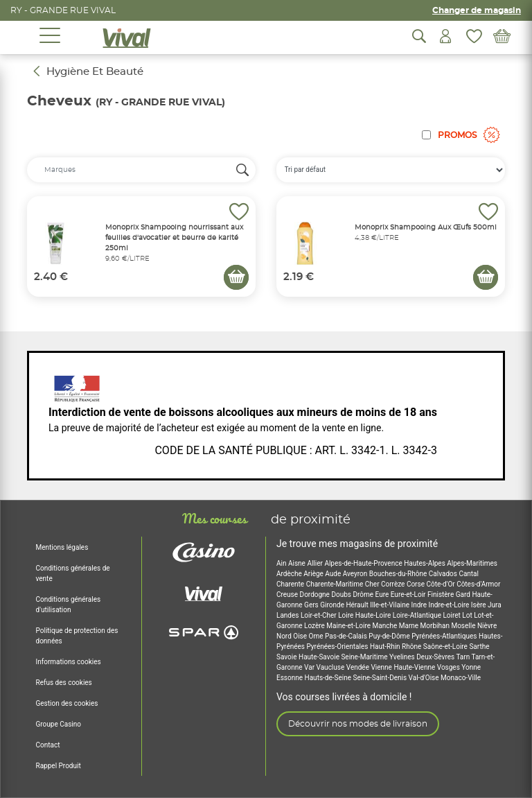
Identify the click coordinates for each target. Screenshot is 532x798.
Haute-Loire (374, 615)
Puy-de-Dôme (390, 636)
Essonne (291, 678)
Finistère (442, 595)
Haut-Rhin (386, 647)
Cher (373, 584)
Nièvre (487, 626)
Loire (347, 615)
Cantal (469, 574)
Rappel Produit (59, 766)
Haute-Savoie (320, 657)
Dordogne (316, 595)
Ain (282, 563)
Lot (468, 615)
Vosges (450, 667)
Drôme (364, 595)
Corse (417, 584)
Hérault (358, 605)
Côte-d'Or (441, 584)
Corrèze (394, 584)
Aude (334, 574)
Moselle (464, 626)
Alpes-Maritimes (472, 563)
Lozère (315, 626)
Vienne (382, 667)
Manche (386, 626)
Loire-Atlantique (418, 615)
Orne (317, 636)
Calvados (444, 574)
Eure (383, 595)
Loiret (452, 615)
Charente (291, 584)
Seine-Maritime (365, 657)
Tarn (463, 657)
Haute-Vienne (415, 667)
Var (310, 667)
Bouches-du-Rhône (399, 574)
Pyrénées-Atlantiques (445, 636)
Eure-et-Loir (409, 595)
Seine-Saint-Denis (381, 678)
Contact (48, 745)
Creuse (288, 595)
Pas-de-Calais (347, 636)
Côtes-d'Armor (478, 584)
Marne (410, 626)
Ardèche (290, 574)
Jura (495, 605)
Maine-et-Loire (349, 626)
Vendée (359, 667)
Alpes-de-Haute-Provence (364, 563)
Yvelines (403, 657)
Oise (301, 636)
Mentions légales (62, 547)
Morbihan (436, 626)
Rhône (413, 647)
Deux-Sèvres (436, 657)
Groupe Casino (59, 724)
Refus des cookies (64, 683)
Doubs (342, 595)
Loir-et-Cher (319, 615)
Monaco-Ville (461, 678)
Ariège (314, 574)
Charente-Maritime (336, 584)
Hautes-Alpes (425, 563)
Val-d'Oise (425, 678)
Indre (420, 605)
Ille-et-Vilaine (390, 605)
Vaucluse (331, 667)
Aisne (298, 563)
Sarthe (479, 647)
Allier (316, 563)
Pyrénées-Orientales (338, 647)
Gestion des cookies (67, 703)
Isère (479, 605)
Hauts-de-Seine (329, 678)
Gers (312, 605)
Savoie (287, 657)
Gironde (333, 605)
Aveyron (356, 574)
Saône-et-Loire (446, 647)
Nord (285, 636)
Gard (464, 595)
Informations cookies (69, 662)
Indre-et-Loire (450, 605)
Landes (289, 615)
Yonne (471, 667)
